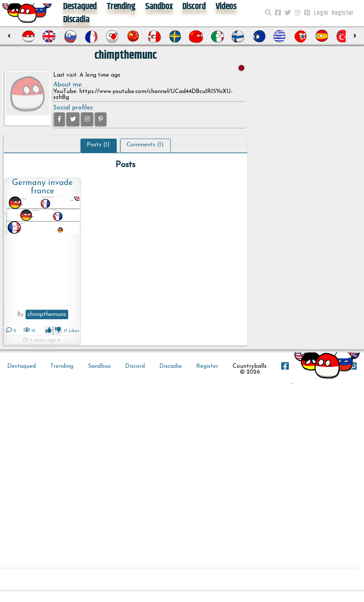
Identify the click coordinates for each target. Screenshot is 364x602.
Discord (135, 366)
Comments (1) (145, 145)
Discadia (76, 20)
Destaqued (22, 366)
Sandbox (99, 366)
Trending (62, 366)
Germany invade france (42, 187)
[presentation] (9, 36)
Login (321, 13)
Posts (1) (98, 145)
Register (343, 13)
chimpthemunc (47, 314)
